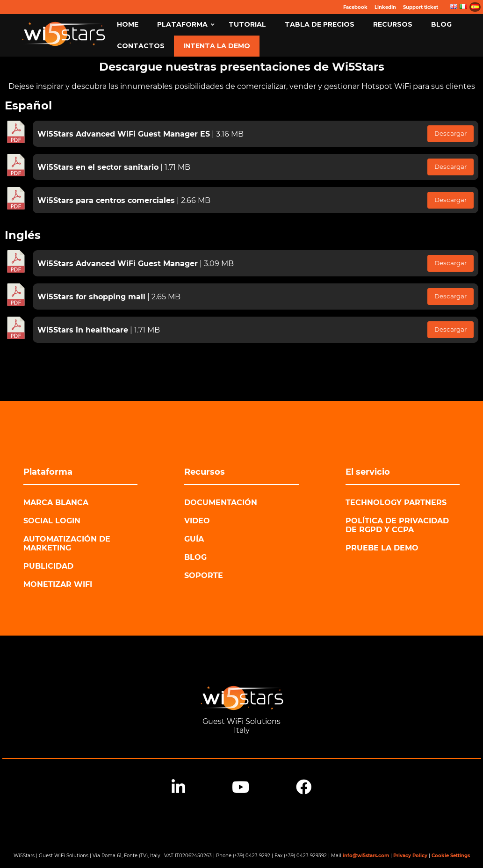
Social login (52, 521)
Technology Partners (396, 503)
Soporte (204, 575)
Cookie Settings (451, 856)
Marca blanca (56, 503)
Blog (195, 557)
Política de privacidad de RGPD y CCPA (397, 525)
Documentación (221, 503)
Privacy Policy (410, 856)
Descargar (451, 133)
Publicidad (48, 566)
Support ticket (421, 7)
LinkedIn (385, 7)
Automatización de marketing (67, 543)
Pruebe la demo (382, 548)
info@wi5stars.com (366, 856)
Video (197, 521)
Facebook (355, 7)
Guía (194, 539)
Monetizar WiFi (58, 584)
